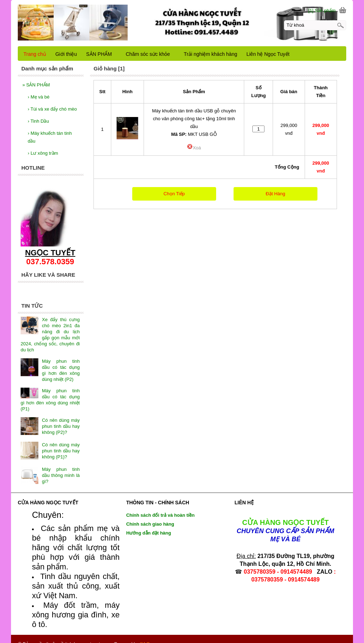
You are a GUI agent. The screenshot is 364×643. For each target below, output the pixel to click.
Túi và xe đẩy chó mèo (52, 109)
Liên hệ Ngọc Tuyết (268, 54)
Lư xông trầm (43, 153)
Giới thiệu (66, 54)
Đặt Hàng (276, 194)
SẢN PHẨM (36, 85)
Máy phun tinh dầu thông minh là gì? (61, 467)
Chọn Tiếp (174, 194)
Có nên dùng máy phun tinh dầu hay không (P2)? (61, 418)
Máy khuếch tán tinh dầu (50, 137)
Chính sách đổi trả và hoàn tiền (160, 507)
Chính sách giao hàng (150, 516)
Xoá (194, 148)
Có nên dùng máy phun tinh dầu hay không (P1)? (61, 443)
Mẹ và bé (39, 97)
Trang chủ (35, 54)
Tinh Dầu (38, 121)
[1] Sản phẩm (322, 10)
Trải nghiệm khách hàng (210, 54)
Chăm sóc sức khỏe (148, 54)
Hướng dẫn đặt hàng (149, 525)
